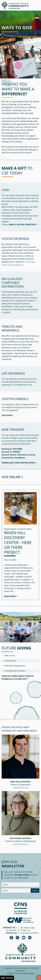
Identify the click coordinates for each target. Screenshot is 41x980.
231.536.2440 (11, 930)
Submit (35, 891)
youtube (24, 938)
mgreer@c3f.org (20, 787)
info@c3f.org (11, 933)
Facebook (11, 938)
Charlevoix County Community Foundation (15, 5)
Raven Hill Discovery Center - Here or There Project (18, 542)
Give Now (7, 415)
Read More (10, 596)
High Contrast (7, 978)
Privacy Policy (28, 973)
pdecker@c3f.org (20, 844)
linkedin (30, 938)
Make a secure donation (22, 224)
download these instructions (19, 463)
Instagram (17, 938)
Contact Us (9, 928)
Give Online (11, 477)
